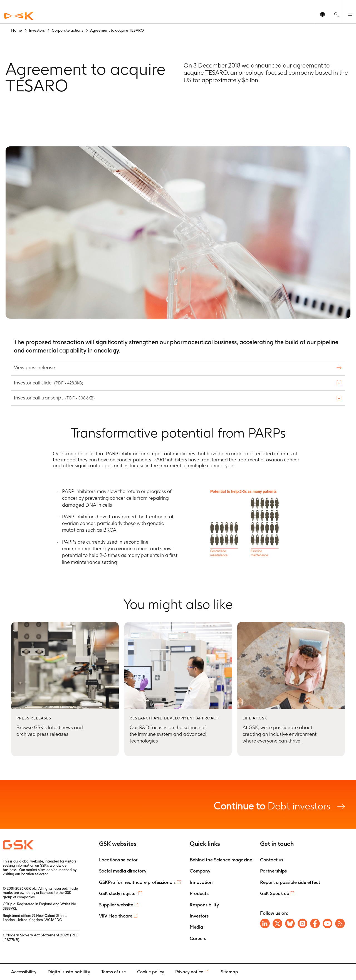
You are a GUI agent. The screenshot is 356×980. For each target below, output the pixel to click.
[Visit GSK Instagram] (302, 923)
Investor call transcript (55, 398)
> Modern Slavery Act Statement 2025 (41, 937)
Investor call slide (49, 383)
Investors (199, 916)
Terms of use (114, 972)
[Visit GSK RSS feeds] (340, 923)
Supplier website (116, 905)
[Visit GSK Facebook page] (315, 923)
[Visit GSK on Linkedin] (265, 923)
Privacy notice (189, 972)
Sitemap (229, 972)
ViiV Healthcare (116, 916)
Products (199, 893)
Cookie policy (151, 972)
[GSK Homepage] (19, 16)
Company (200, 871)
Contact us (272, 860)
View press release (35, 367)
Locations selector (118, 860)
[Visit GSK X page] (277, 923)
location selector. (35, 874)
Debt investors (279, 806)
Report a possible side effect (290, 882)
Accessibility (24, 972)
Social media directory (123, 871)
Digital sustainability (69, 972)
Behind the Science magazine (221, 860)
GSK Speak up (275, 893)
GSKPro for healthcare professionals (137, 882)
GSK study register (118, 893)
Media (196, 927)
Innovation (201, 882)
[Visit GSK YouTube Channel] (327, 923)
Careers (198, 938)
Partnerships (273, 871)
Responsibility (204, 905)
